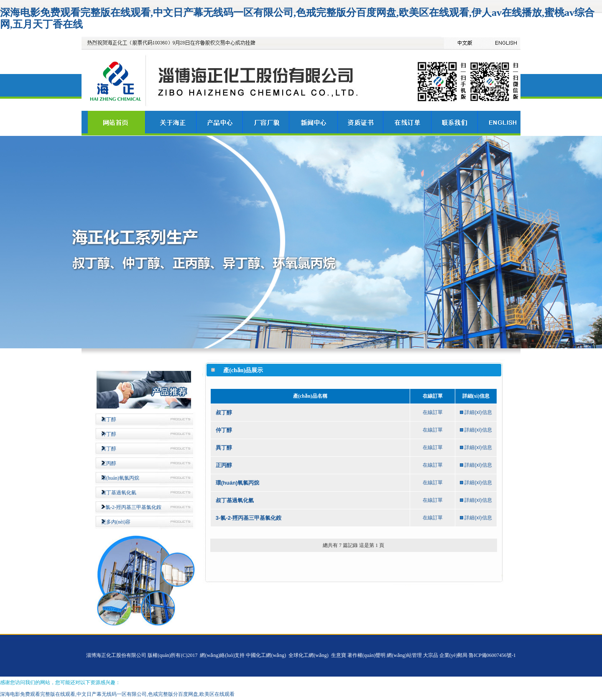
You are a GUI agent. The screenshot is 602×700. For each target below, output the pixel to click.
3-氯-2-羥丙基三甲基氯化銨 (131, 507)
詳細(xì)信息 (478, 412)
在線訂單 (433, 412)
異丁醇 (109, 449)
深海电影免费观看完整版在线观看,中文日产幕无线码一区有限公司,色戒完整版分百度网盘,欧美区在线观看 (117, 694)
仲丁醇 (109, 434)
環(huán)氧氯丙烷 (120, 478)
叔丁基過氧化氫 (119, 493)
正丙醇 (109, 463)
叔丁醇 (109, 419)
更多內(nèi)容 (116, 522)
